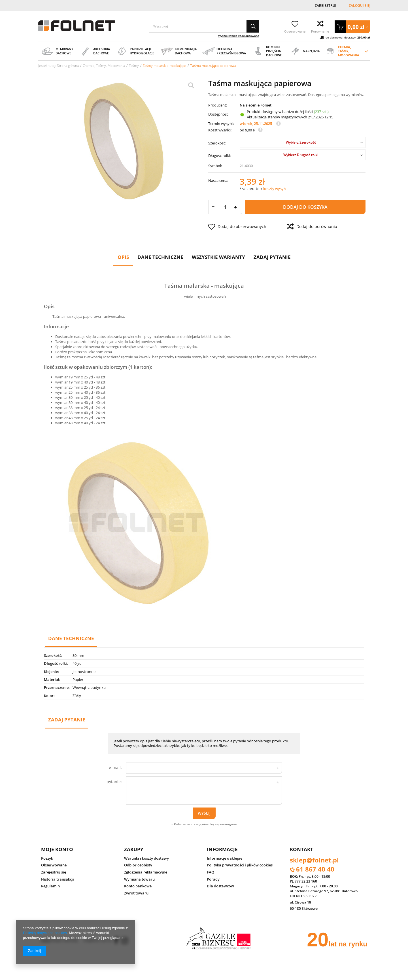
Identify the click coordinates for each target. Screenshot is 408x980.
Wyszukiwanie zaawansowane (239, 36)
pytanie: (114, 782)
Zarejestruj (326, 6)
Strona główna (68, 65)
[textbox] (204, 26)
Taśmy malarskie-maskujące (164, 65)
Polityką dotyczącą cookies (45, 933)
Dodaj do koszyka (305, 207)
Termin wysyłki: (221, 124)
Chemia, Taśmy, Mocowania (104, 65)
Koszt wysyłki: (220, 130)
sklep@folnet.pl (314, 860)
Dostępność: (219, 114)
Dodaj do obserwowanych (237, 227)
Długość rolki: (219, 155)
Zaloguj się (359, 6)
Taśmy (134, 65)
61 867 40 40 (315, 870)
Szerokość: (217, 143)
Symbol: (215, 166)
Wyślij (204, 813)
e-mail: (115, 767)
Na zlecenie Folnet (256, 105)
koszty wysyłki (275, 189)
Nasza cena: (218, 180)
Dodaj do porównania (312, 227)
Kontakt (301, 849)
